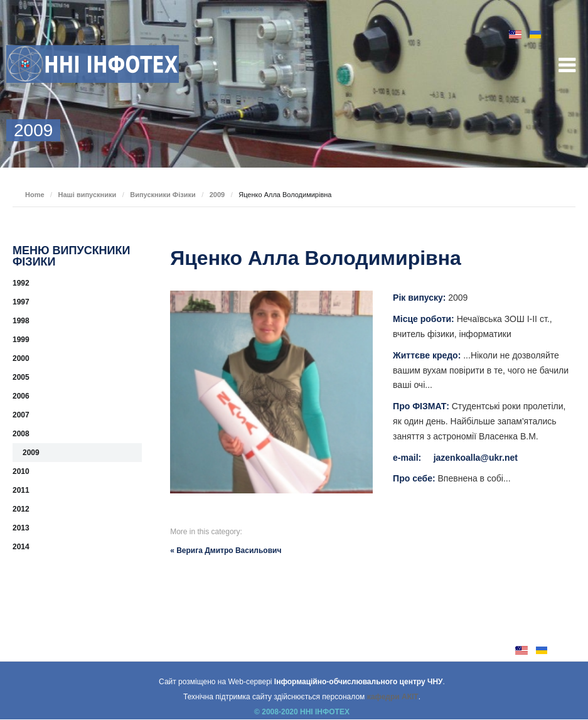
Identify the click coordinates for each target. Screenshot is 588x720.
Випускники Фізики (163, 195)
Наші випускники (88, 195)
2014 (21, 547)
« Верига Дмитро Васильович (226, 551)
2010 (21, 471)
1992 (21, 283)
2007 (21, 415)
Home (35, 195)
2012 (21, 509)
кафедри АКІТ (393, 697)
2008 (21, 434)
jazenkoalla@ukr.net (476, 458)
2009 (217, 195)
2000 (21, 358)
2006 (21, 396)
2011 (21, 490)
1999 (21, 340)
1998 (21, 321)
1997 (21, 302)
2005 (21, 377)
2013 (21, 528)
